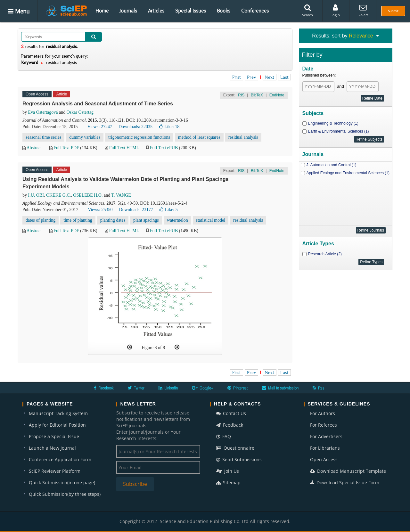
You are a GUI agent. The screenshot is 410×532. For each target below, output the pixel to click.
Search (307, 11)
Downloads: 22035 (135, 127)
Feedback (230, 425)
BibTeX (257, 95)
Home (102, 11)
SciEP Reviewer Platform (55, 471)
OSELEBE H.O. (88, 195)
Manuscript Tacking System (58, 413)
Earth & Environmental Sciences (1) (339, 131)
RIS (241, 95)
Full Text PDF (66, 148)
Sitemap (228, 483)
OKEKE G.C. (58, 195)
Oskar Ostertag (80, 112)
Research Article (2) (325, 254)
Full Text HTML (124, 148)
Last (284, 77)
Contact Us (231, 413)
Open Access (324, 459)
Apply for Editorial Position (57, 425)
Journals (128, 11)
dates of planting (41, 220)
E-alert (363, 11)
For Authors (323, 413)
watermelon (177, 220)
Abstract (34, 148)
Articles (156, 11)
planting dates (113, 220)
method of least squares (199, 137)
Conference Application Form (60, 459)
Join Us (228, 471)
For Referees (324, 425)
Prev (251, 77)
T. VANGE (121, 195)
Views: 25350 (100, 210)
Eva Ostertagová (43, 112)
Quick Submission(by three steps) (65, 494)
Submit (393, 11)
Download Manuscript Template (348, 471)
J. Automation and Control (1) (332, 165)
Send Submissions (239, 459)
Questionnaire (235, 448)
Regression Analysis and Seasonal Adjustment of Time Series (98, 104)
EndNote (277, 95)
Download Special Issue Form (345, 483)
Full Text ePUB (164, 148)
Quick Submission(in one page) (62, 483)
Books (224, 11)
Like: (169, 127)
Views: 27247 (100, 127)
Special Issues (191, 11)
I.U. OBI (36, 195)
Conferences (255, 11)
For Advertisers (326, 436)
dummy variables (85, 137)
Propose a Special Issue (54, 436)
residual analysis (243, 137)
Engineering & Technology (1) (333, 123)
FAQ (224, 436)
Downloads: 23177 (136, 210)
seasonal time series (43, 137)
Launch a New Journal (52, 448)
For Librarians (325, 448)
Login (335, 11)
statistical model (211, 220)
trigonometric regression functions (139, 137)
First (237, 77)
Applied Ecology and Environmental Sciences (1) (348, 173)
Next (270, 77)
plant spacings (146, 220)
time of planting (78, 220)
